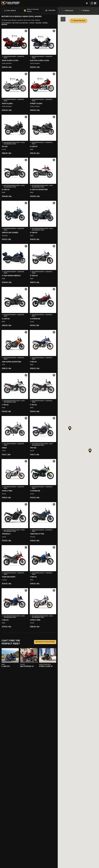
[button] (15, 49)
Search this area (78, 21)
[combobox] (13, 11)
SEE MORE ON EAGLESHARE (45, 642)
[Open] (79, 10)
